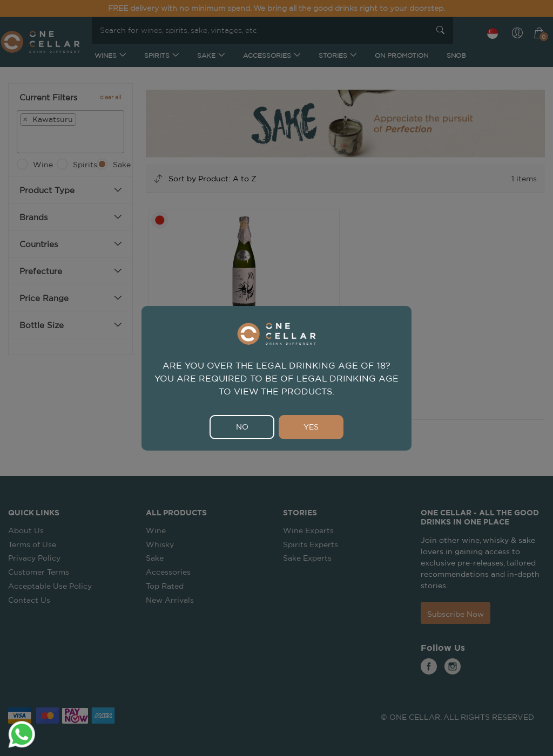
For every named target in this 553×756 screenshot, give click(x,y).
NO (242, 427)
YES (311, 427)
